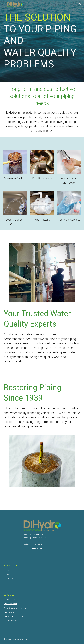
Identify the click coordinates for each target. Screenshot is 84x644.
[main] (42, 41)
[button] (3, 4)
